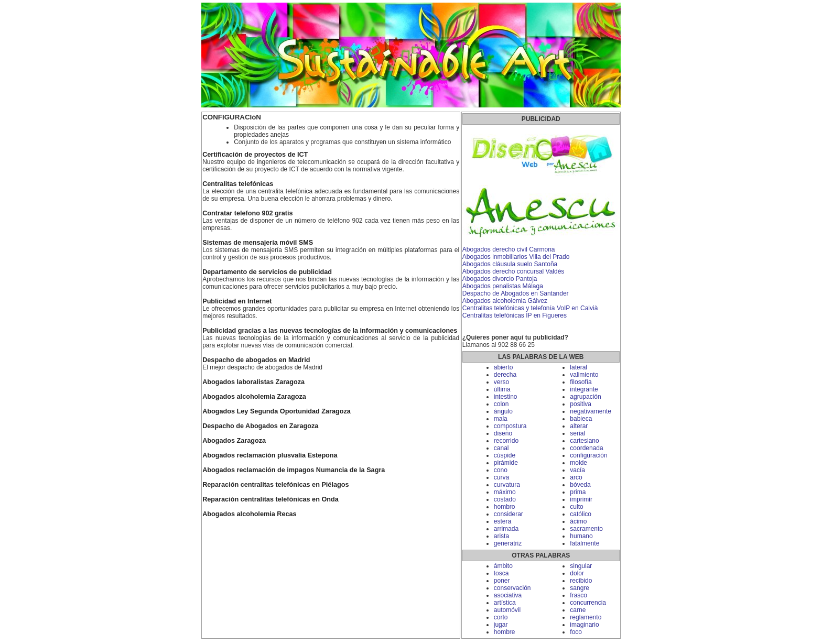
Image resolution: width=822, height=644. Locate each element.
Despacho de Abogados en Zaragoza (260, 426)
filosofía (581, 382)
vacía (577, 470)
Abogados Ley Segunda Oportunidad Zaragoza (277, 411)
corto (501, 617)
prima (578, 492)
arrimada (506, 529)
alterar (579, 426)
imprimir (581, 499)
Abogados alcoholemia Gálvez (505, 301)
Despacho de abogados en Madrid (256, 360)
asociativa (508, 595)
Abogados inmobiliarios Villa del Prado (516, 257)
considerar (509, 514)
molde (578, 463)
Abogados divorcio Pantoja (500, 279)
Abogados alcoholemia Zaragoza (254, 397)
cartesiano (584, 441)
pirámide (506, 463)
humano (581, 536)
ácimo (578, 521)
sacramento (586, 529)
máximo (505, 492)
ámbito (503, 566)
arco (576, 477)
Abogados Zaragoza (234, 441)
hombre (505, 632)
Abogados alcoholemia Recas (249, 514)
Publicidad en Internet (237, 301)
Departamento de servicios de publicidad (267, 272)
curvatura (507, 485)
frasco (578, 595)
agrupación (585, 397)
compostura (510, 426)
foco (576, 632)
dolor (577, 573)
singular (581, 566)
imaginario (584, 625)
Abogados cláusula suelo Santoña (510, 264)
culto (576, 507)
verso (501, 382)
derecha (505, 375)
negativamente (591, 411)
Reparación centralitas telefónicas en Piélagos (275, 485)
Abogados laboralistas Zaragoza (253, 382)
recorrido (506, 441)
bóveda (580, 485)
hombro (505, 507)
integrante (584, 389)
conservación (512, 588)
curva (501, 477)
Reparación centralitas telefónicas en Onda (271, 499)
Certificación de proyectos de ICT (255, 155)
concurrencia (588, 603)
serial (577, 433)
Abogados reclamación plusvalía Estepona (270, 455)
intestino (506, 397)
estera (502, 521)
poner (502, 581)
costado (505, 499)
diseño (503, 433)
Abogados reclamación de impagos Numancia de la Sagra (294, 470)
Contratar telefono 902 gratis (247, 213)
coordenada (586, 448)
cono (501, 470)
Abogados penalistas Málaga (503, 286)
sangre (580, 588)
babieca (581, 419)
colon (501, 404)
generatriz (508, 543)
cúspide (505, 455)
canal (501, 448)
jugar (501, 625)
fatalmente (585, 543)
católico (581, 514)
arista (501, 536)
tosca (501, 573)
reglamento (586, 617)
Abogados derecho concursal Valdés (513, 271)
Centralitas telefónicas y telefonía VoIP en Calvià (530, 308)
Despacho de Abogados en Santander (516, 293)
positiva (581, 404)
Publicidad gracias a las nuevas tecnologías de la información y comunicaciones (330, 331)
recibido (581, 581)
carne (578, 610)
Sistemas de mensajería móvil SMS (258, 243)
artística (505, 603)
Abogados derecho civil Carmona (509, 249)
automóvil (507, 610)
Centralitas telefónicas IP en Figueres (515, 315)
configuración (588, 455)
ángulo (503, 411)
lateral (578, 367)
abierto (504, 367)
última (502, 389)
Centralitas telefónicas (238, 184)
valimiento (584, 375)
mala (501, 419)
